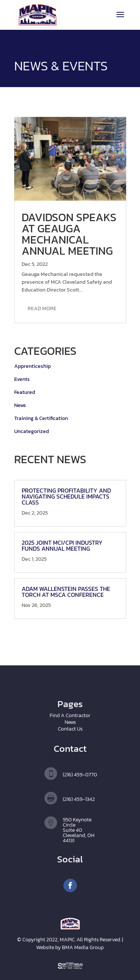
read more (42, 308)
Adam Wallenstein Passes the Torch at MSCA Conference (66, 592)
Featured (25, 392)
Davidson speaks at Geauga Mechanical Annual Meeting (69, 234)
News (20, 405)
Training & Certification (41, 418)
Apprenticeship (32, 366)
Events (22, 379)
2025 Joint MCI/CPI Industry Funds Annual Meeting (62, 545)
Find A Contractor (70, 715)
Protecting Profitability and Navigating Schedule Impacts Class (66, 496)
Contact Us (70, 729)
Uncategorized (32, 431)
